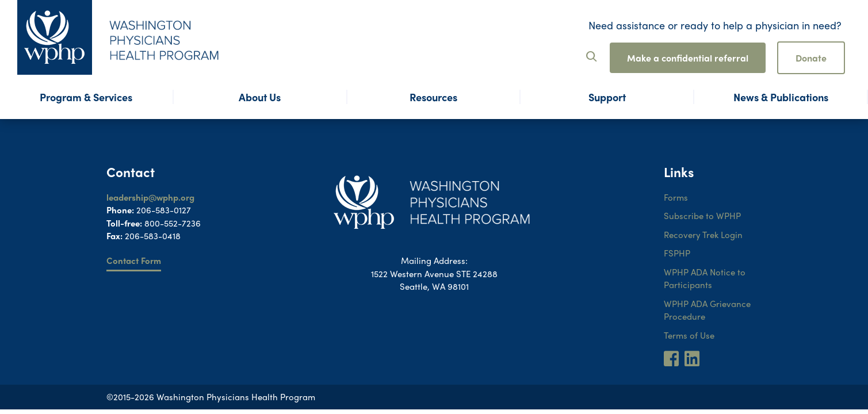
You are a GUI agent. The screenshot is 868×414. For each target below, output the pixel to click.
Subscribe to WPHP (702, 216)
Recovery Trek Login (703, 235)
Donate (811, 58)
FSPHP (677, 253)
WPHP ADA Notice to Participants (705, 279)
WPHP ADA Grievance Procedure (707, 310)
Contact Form (134, 260)
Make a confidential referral (688, 58)
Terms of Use (689, 335)
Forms (676, 197)
